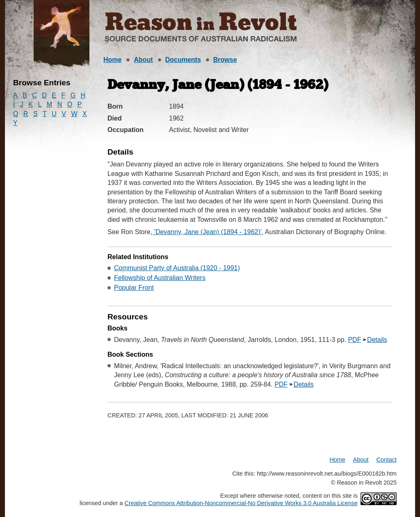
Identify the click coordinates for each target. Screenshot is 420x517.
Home (112, 60)
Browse (225, 60)
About (143, 60)
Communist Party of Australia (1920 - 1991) (177, 268)
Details (377, 340)
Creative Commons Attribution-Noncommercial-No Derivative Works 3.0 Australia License (241, 503)
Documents (183, 60)
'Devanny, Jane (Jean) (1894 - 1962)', (208, 232)
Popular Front (134, 288)
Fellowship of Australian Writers (160, 278)
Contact (386, 460)
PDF (354, 340)
